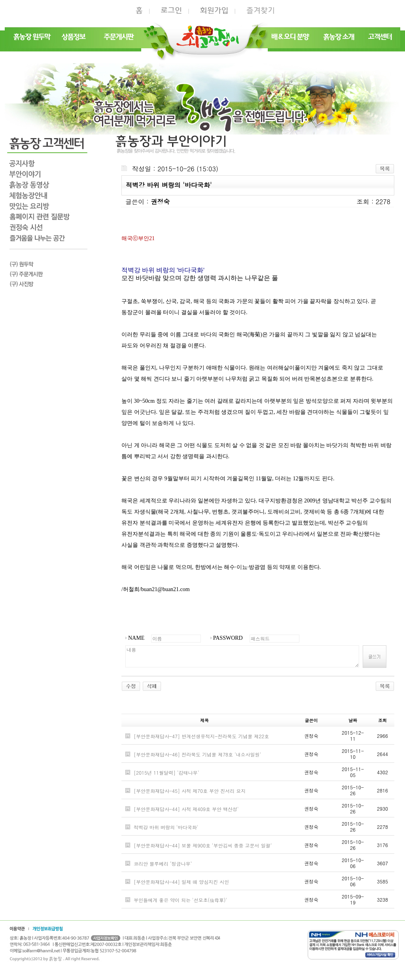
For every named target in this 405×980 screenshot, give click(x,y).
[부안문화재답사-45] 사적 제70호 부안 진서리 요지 (190, 791)
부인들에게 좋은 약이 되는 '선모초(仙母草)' (180, 900)
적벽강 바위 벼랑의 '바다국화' (166, 827)
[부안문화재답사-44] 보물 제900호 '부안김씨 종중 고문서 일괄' (203, 845)
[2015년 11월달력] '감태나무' (166, 772)
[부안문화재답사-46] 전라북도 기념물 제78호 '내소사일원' (197, 754)
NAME (136, 638)
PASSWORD (228, 638)
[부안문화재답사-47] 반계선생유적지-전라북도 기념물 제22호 (201, 736)
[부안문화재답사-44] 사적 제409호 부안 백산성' (186, 809)
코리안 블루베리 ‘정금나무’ (163, 863)
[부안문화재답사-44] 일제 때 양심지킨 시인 (181, 882)
